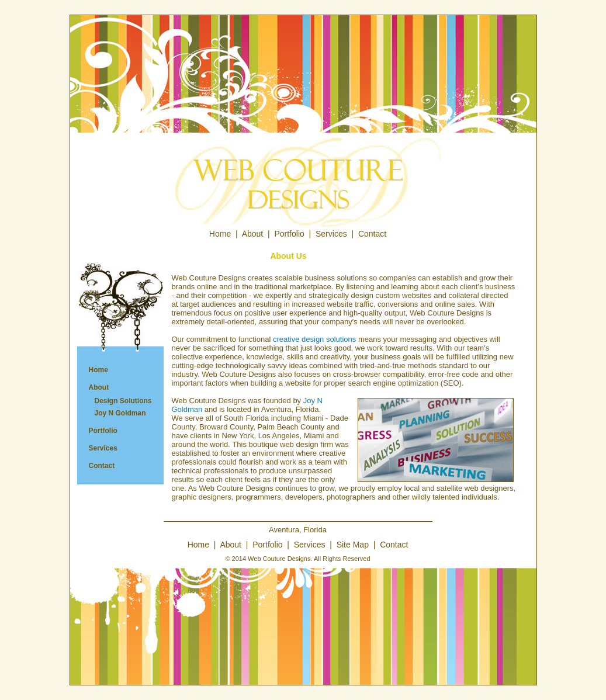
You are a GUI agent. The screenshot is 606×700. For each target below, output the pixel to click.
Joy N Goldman (120, 413)
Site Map (353, 545)
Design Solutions (123, 401)
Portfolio (289, 234)
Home (220, 234)
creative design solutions (314, 339)
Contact (372, 234)
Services (331, 234)
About (253, 234)
